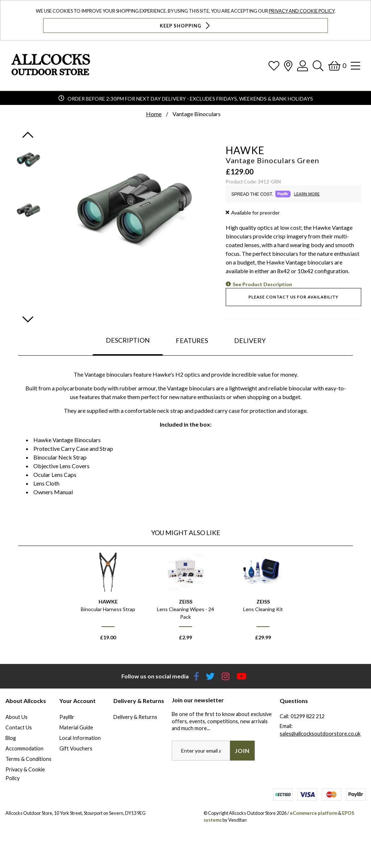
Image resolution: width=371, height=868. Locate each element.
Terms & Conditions (28, 759)
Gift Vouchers (76, 748)
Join (242, 751)
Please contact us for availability (293, 297)
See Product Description (262, 284)
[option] (108, 600)
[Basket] (337, 66)
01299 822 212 (308, 716)
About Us (16, 717)
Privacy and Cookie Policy (302, 11)
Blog (11, 738)
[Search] (318, 66)
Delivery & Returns (135, 717)
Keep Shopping (186, 26)
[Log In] (303, 66)
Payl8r (67, 717)
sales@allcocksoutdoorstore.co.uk (320, 734)
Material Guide (76, 727)
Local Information (80, 738)
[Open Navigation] (355, 66)
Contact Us (19, 727)
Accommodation (24, 748)
